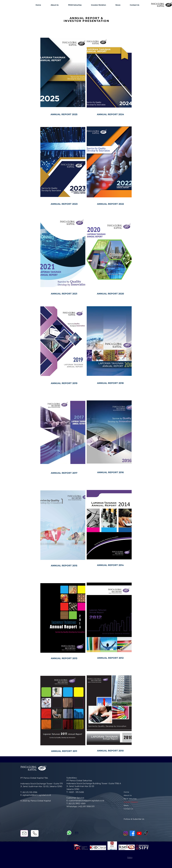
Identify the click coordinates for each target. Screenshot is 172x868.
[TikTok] (146, 833)
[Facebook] (132, 833)
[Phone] (35, 833)
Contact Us (128, 809)
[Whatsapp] (69, 833)
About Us (128, 795)
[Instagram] (126, 833)
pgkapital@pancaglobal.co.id (37, 795)
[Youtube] (139, 833)
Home (126, 792)
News (126, 805)
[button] (55, 5)
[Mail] (24, 833)
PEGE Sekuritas (130, 799)
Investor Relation (131, 802)
